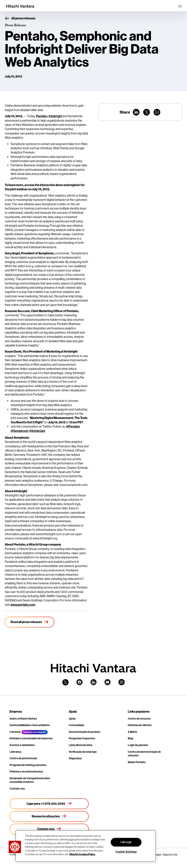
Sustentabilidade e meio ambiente (30, 725)
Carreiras (15, 732)
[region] (86, 846)
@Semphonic (20, 431)
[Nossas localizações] (49, 816)
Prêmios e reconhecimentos (26, 772)
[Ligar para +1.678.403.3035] (49, 804)
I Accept (126, 842)
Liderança (15, 752)
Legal (158, 855)
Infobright (55, 116)
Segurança (75, 758)
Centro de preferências (23, 758)
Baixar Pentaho (137, 762)
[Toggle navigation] (180, 6)
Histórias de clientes (140, 725)
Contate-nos (17, 789)
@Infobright (37, 431)
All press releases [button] (20, 19)
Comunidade (76, 725)
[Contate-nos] (49, 829)
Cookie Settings (126, 852)
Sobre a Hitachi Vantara (23, 719)
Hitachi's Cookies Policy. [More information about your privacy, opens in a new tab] (82, 854)
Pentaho (42, 116)
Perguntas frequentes (82, 738)
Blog (130, 738)
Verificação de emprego (83, 752)
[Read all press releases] (30, 622)
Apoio (72, 719)
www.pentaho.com (23, 605)
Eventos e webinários (22, 745)
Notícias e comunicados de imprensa (31, 738)
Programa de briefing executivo (28, 765)
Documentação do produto (85, 732)
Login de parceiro (138, 745)
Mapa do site (170, 855)
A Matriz (133, 732)
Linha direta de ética (81, 745)
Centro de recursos (139, 719)
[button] (15, 847)
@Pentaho (73, 427)
